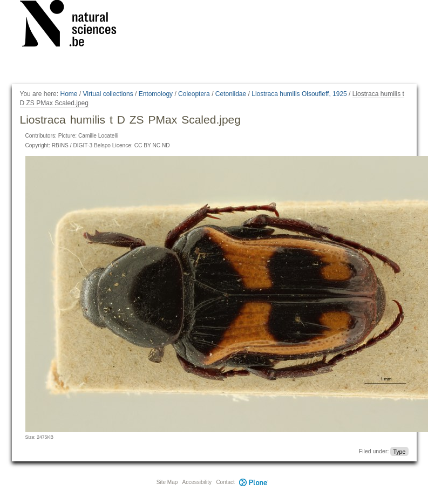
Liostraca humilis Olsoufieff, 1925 (299, 94)
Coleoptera (194, 94)
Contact (225, 482)
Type (399, 451)
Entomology (156, 94)
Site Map (167, 482)
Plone (254, 482)
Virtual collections (108, 94)
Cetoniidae (231, 94)
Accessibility (197, 482)
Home (69, 94)
